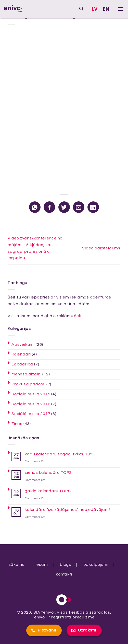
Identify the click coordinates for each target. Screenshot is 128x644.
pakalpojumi (96, 565)
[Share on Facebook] (49, 207)
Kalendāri (21, 354)
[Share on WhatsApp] (35, 207)
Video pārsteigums (101, 248)
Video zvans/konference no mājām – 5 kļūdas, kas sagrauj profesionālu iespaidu (35, 248)
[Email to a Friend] (79, 207)
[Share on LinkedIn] (93, 207)
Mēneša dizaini (26, 374)
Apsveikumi (23, 344)
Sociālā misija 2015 (31, 394)
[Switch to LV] (95, 9)
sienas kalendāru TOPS (48, 473)
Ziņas (17, 424)
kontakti (64, 574)
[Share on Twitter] (64, 207)
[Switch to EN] (106, 9)
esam (42, 565)
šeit (78, 316)
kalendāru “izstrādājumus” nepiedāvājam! (67, 510)
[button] (81, 9)
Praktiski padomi (28, 384)
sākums (17, 565)
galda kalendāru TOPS (48, 491)
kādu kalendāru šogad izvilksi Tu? (59, 454)
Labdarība (22, 364)
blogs (66, 565)
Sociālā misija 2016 (31, 404)
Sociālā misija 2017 (31, 414)
